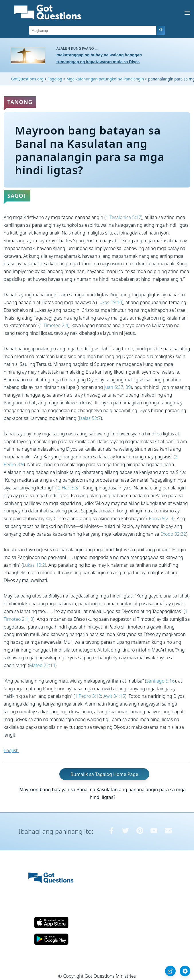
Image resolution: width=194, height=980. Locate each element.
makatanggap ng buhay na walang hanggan (99, 55)
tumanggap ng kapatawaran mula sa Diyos (98, 62)
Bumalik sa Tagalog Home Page (104, 774)
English (11, 750)
